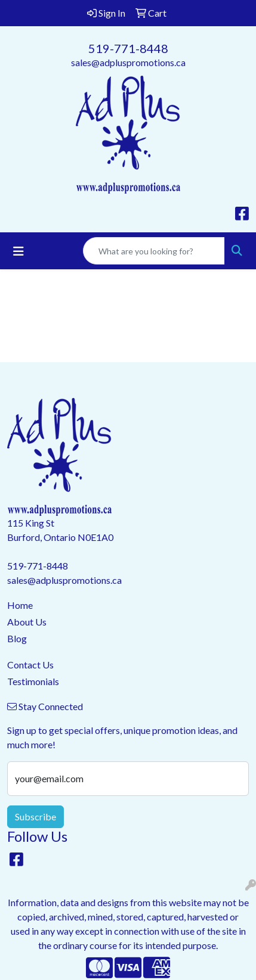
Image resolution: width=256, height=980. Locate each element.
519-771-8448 (128, 48)
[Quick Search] (154, 251)
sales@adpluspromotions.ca (128, 62)
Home (20, 605)
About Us (27, 622)
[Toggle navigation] (18, 251)
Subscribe (36, 816)
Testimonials (33, 681)
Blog (17, 638)
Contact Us (30, 665)
